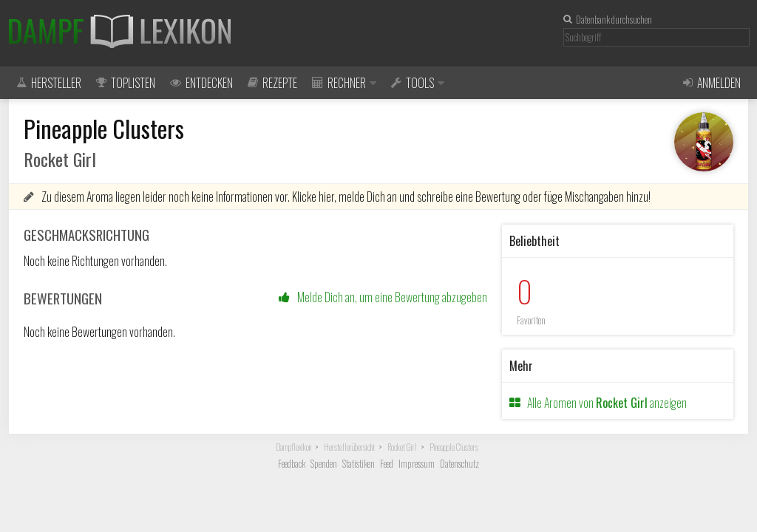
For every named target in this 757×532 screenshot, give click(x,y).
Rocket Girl (402, 447)
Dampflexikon (293, 447)
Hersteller (49, 83)
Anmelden (712, 83)
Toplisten (126, 83)
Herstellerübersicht (349, 447)
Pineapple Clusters (454, 447)
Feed (387, 464)
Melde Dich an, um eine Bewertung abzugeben (383, 297)
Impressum (417, 464)
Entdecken (201, 83)
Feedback (292, 464)
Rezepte (272, 83)
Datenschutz (459, 464)
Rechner (344, 83)
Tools (418, 83)
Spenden (324, 464)
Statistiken (359, 464)
